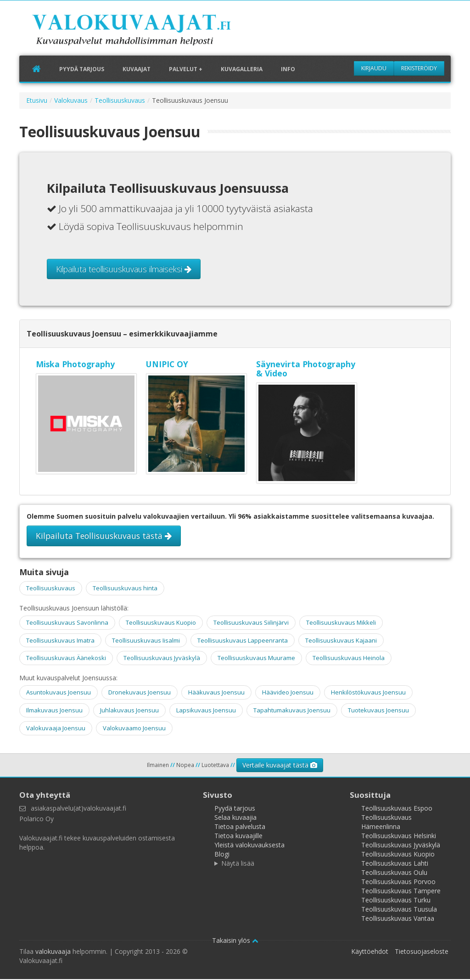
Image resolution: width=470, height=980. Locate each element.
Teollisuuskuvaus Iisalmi (146, 641)
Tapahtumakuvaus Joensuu (292, 711)
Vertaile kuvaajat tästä (280, 766)
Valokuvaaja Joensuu (56, 729)
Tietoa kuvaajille (238, 837)
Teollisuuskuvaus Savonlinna (67, 623)
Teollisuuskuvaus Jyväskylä (162, 659)
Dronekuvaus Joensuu (140, 694)
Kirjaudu (374, 68)
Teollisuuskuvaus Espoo (397, 809)
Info (288, 70)
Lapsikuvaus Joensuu (206, 711)
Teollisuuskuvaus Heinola (349, 659)
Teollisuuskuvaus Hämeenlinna (386, 823)
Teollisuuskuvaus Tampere (401, 892)
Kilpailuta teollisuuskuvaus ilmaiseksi (124, 270)
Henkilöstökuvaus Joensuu (368, 694)
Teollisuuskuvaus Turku (396, 901)
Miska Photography (75, 365)
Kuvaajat (137, 70)
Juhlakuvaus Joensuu (129, 711)
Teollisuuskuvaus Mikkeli (341, 623)
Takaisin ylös (235, 941)
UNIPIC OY (167, 365)
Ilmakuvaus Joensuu (54, 711)
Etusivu (37, 101)
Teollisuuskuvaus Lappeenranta (243, 641)
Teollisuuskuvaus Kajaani (341, 641)
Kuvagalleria (242, 70)
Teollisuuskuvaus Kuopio (161, 623)
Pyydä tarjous (82, 70)
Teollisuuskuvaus (120, 101)
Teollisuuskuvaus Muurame (256, 659)
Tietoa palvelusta (240, 827)
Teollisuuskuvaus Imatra (60, 641)
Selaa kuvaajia (235, 818)
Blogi (222, 855)
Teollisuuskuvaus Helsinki (399, 837)
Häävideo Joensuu (288, 694)
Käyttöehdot (370, 952)
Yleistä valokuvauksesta (249, 846)
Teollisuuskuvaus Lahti (395, 864)
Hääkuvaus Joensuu (216, 694)
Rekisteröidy (419, 68)
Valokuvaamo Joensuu (134, 729)
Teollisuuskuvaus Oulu (394, 873)
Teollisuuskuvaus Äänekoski (66, 659)
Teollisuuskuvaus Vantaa (398, 919)
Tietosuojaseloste (422, 952)
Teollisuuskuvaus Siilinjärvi (251, 623)
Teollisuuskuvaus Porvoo (398, 882)
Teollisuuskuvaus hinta (125, 589)
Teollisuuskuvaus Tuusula (399, 910)
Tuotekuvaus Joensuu (378, 711)
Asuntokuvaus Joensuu (59, 694)
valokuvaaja (53, 952)
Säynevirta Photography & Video (306, 370)
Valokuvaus (71, 101)
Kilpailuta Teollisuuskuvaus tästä (104, 537)
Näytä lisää (238, 864)
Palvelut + (186, 70)
